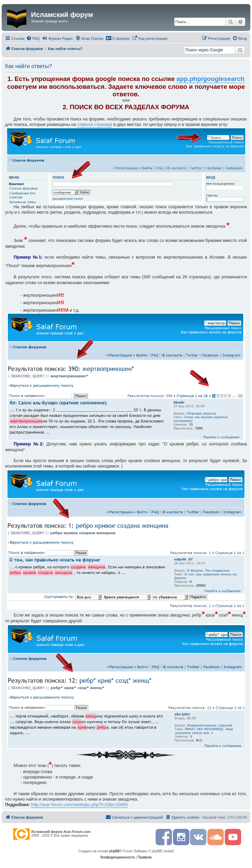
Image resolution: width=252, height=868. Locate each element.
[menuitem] (33, 38)
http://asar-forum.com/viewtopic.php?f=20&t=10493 (79, 805)
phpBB (114, 851)
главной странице (94, 125)
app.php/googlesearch (210, 79)
